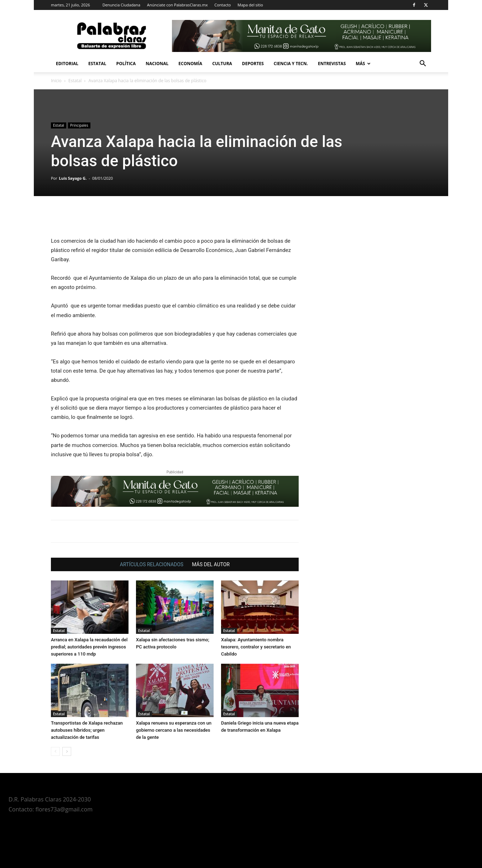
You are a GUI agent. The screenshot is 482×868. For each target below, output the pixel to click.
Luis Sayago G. (73, 178)
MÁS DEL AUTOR (211, 564)
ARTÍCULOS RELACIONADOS (152, 564)
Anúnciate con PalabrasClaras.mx (177, 5)
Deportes (253, 64)
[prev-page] (55, 751)
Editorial (67, 64)
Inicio (56, 81)
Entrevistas (332, 64)
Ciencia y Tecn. (291, 64)
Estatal (97, 64)
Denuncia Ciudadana (121, 5)
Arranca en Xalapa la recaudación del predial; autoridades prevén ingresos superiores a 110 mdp (89, 647)
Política (126, 64)
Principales (79, 125)
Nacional (157, 64)
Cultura (222, 64)
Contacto (222, 5)
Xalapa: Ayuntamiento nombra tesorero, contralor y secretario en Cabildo (256, 647)
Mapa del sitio (250, 5)
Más (363, 64)
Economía (190, 64)
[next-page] (67, 751)
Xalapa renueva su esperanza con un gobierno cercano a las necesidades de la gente (174, 730)
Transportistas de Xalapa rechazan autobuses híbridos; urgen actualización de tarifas (87, 730)
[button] (423, 64)
